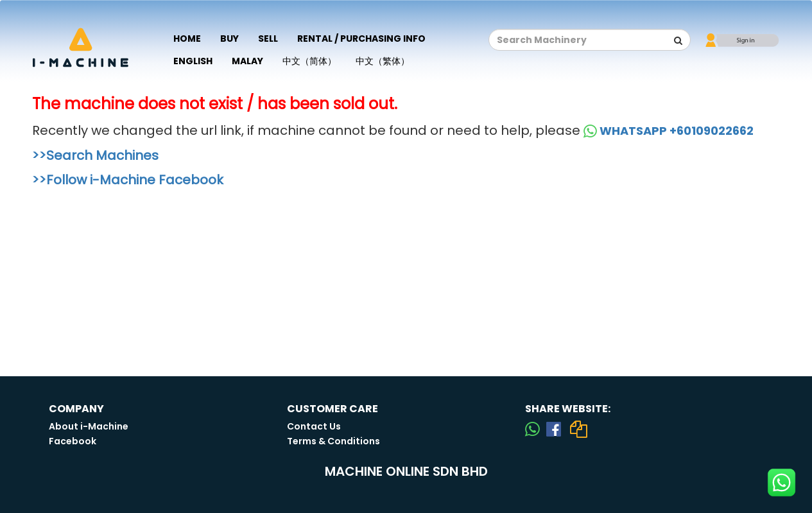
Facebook (73, 441)
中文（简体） (309, 61)
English (193, 61)
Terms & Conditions (333, 441)
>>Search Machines (95, 155)
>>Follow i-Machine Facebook (128, 180)
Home (187, 39)
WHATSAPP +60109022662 (669, 131)
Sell (268, 39)
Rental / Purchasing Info (361, 39)
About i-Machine (89, 426)
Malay (247, 61)
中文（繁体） (383, 61)
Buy (229, 39)
